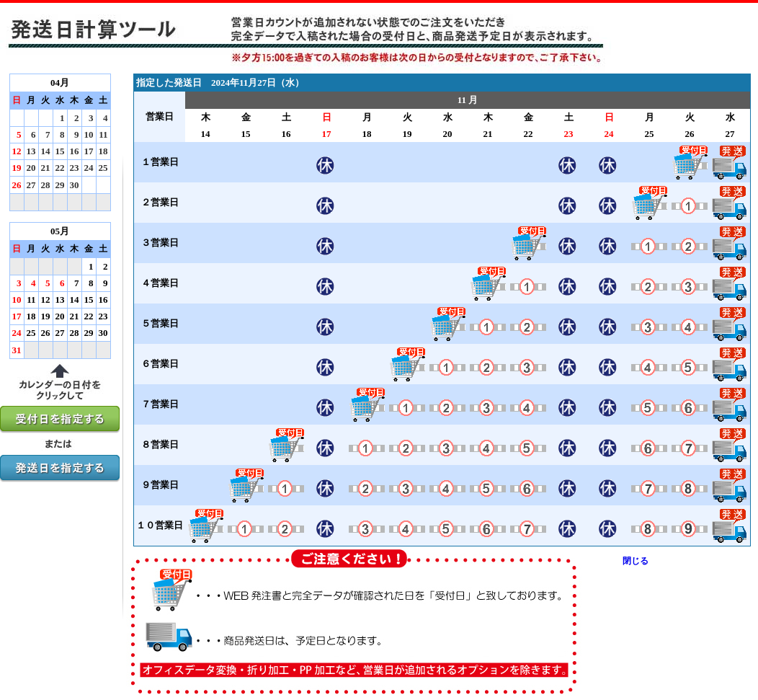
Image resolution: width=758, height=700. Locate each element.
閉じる (636, 561)
